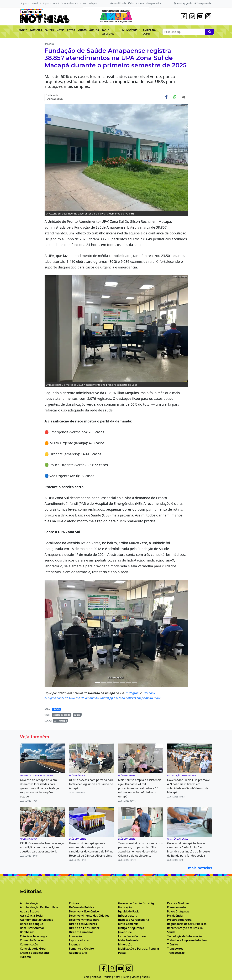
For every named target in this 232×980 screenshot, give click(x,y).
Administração (30, 903)
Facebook (149, 693)
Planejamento (176, 907)
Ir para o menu (51, 3)
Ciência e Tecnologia (34, 936)
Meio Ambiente (128, 940)
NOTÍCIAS (36, 30)
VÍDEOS (82, 30)
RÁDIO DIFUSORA (108, 32)
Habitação (125, 907)
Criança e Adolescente (35, 953)
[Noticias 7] (128, 682)
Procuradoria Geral (180, 920)
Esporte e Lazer (79, 940)
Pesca (122, 953)
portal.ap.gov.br (183, 3)
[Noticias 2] (97, 682)
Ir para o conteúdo (31, 3)
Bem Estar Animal (32, 928)
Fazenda (75, 944)
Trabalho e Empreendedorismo (188, 940)
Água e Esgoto (30, 911)
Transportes (175, 949)
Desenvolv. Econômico (84, 911)
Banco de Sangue (31, 924)
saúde (77, 715)
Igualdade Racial (129, 911)
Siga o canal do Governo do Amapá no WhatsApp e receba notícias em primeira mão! (103, 698)
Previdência (175, 916)
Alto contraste (136, 3)
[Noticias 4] (110, 682)
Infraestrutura (128, 916)
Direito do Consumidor (84, 928)
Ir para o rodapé (88, 3)
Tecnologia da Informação (184, 936)
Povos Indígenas (178, 911)
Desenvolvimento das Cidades (89, 916)
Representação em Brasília (185, 928)
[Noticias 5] (116, 682)
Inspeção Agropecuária (134, 920)
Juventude (125, 932)
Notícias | (98, 977)
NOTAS (60, 30)
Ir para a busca (70, 3)
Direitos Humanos (81, 932)
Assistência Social (32, 916)
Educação (75, 936)
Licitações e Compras (132, 936)
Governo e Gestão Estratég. (136, 903)
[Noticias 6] (122, 682)
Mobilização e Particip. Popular (139, 949)
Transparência (203, 3)
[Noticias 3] (104, 682)
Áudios (146, 977)
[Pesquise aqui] (210, 32)
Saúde (57, 709)
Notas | (118, 977)
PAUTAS (49, 30)
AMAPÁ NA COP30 (149, 32)
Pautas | (109, 977)
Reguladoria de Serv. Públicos (187, 924)
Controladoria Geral (33, 949)
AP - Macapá (61, 721)
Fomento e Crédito (81, 949)
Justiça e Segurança (131, 928)
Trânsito (173, 944)
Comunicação (29, 944)
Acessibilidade (118, 3)
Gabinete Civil (78, 953)
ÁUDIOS (94, 30)
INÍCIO (23, 30)
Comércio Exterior (32, 940)
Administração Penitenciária (39, 907)
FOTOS (71, 30)
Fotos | (127, 977)
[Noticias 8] (135, 682)
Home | (87, 977)
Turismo (25, 957)
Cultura (74, 903)
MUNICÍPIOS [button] (130, 30)
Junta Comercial (129, 924)
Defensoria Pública (82, 907)
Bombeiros (27, 932)
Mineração (125, 944)
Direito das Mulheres (83, 924)
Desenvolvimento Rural (85, 920)
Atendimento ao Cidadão (37, 920)
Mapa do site (153, 3)
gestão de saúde (62, 715)
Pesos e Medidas (178, 903)
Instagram (133, 693)
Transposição (176, 953)
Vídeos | (137, 977)
